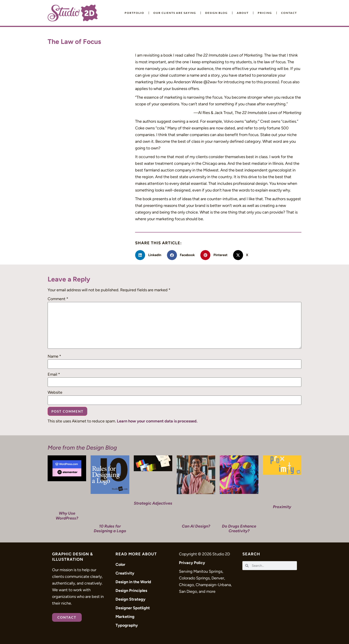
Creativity (125, 573)
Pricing (265, 13)
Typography (127, 625)
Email (54, 374)
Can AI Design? (196, 526)
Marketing (125, 617)
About (243, 13)
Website (55, 392)
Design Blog (216, 13)
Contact (289, 13)
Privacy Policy (192, 563)
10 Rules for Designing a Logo (110, 529)
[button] (150, 255)
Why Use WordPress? (67, 516)
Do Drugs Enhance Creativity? (239, 529)
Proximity (282, 507)
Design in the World (133, 582)
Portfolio (134, 13)
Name (54, 356)
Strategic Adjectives (153, 503)
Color (120, 565)
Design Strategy (130, 599)
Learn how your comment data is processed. (157, 421)
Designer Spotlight (133, 608)
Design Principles (131, 591)
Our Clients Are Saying (175, 13)
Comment (58, 299)
